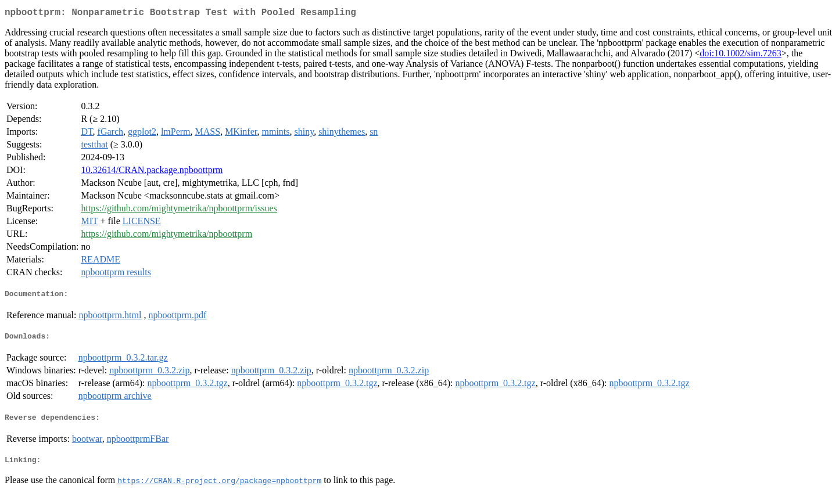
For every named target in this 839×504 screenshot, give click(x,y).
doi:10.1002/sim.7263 (740, 55)
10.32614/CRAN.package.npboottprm (152, 172)
